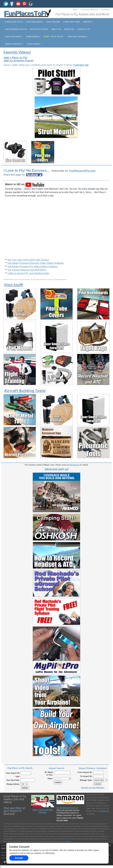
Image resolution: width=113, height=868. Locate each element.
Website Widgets (14, 44)
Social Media (34, 44)
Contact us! (84, 29)
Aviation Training (78, 36)
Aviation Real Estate (16, 29)
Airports (88, 22)
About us (56, 29)
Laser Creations (72, 22)
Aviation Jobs (53, 22)
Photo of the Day (39, 29)
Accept (19, 858)
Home (75, 9)
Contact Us (105, 9)
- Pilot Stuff (54, 36)
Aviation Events (35, 22)
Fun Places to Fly (14, 22)
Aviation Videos (14, 36)
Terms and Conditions (89, 9)
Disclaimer (67, 841)
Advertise (69, 29)
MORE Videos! (33, 36)
